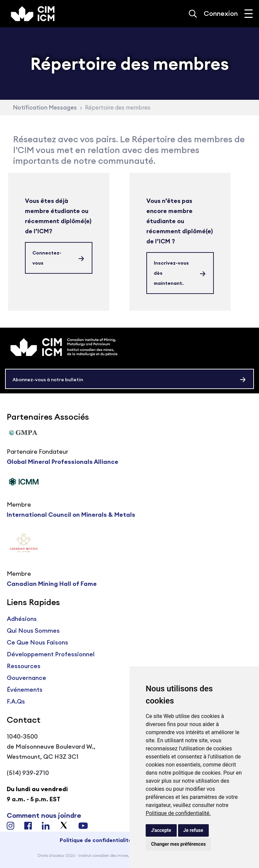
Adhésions (22, 619)
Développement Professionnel (51, 654)
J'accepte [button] (161, 830)
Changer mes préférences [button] (178, 844)
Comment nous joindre (44, 815)
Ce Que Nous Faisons (37, 642)
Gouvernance (26, 678)
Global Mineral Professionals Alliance (63, 462)
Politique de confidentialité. (178, 813)
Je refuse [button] (193, 830)
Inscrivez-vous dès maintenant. (171, 273)
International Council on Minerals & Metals (71, 515)
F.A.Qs (16, 701)
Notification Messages (45, 108)
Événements (25, 690)
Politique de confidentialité (96, 840)
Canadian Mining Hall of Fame (52, 584)
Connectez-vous (47, 258)
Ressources (24, 666)
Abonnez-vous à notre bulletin (48, 380)
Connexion (221, 13)
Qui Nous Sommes (33, 631)
